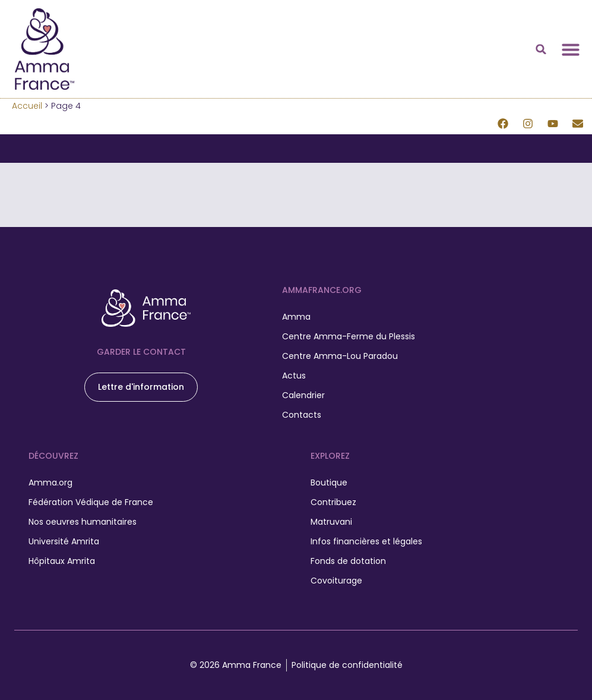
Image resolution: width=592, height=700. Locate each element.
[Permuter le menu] (571, 49)
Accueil (27, 106)
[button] (541, 49)
